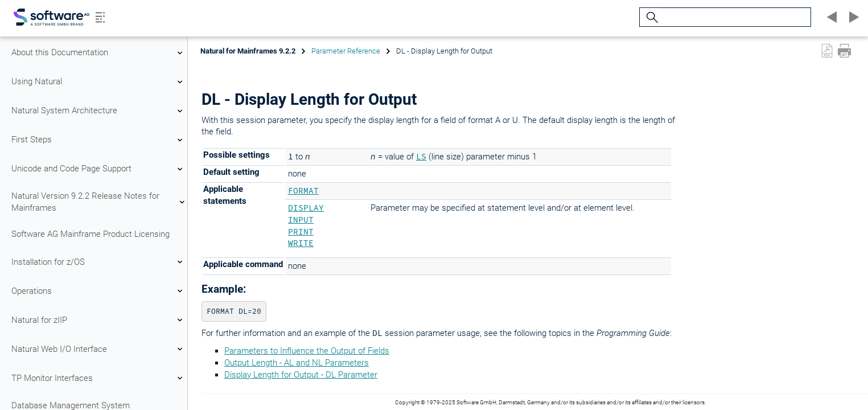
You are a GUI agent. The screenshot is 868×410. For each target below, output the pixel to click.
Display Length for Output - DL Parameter (301, 375)
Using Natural (98, 82)
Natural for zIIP (98, 320)
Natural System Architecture (98, 111)
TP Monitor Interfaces (98, 378)
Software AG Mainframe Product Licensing (90, 234)
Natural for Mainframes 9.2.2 (248, 51)
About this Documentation (98, 53)
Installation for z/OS (98, 262)
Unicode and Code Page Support (98, 169)
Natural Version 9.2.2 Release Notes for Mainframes (98, 202)
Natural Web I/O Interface (98, 349)
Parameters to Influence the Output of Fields (307, 351)
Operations (98, 291)
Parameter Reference (346, 51)
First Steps (98, 140)
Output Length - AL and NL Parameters (297, 363)
